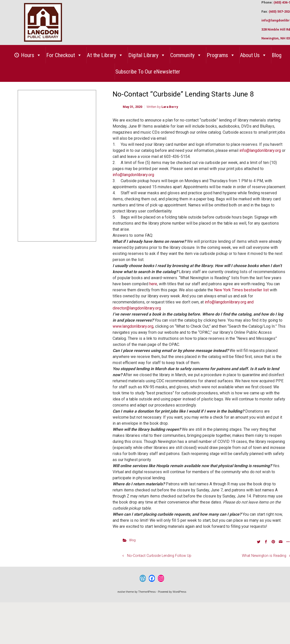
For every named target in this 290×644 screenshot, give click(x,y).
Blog (277, 55)
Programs (221, 55)
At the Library (105, 55)
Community (186, 55)
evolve (121, 592)
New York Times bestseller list (241, 290)
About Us (253, 55)
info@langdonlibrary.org (260, 150)
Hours (31, 55)
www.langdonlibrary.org (133, 326)
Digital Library (147, 55)
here (153, 284)
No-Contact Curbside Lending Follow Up (159, 556)
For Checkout (64, 55)
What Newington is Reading (264, 556)
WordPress (179, 592)
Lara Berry (170, 107)
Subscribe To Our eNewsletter (148, 72)
